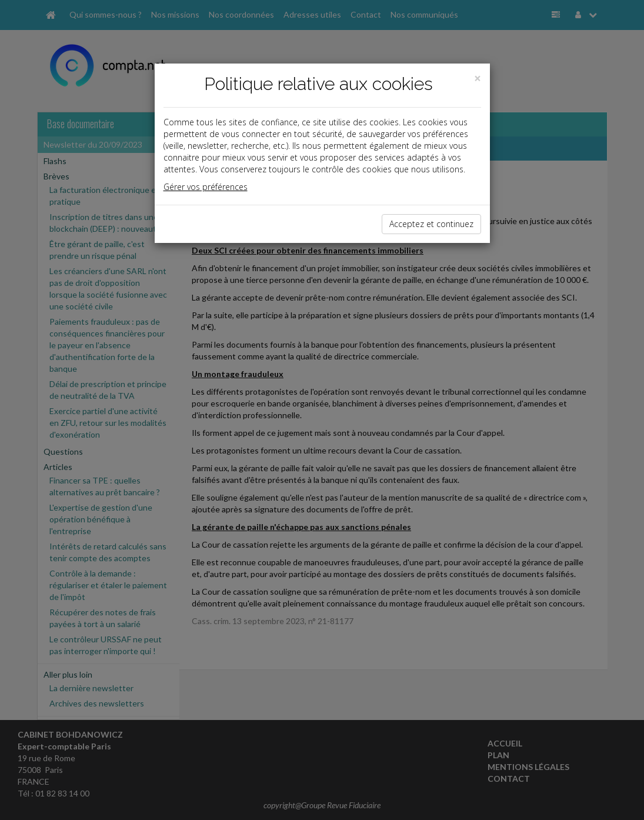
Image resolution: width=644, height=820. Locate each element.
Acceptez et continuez (431, 224)
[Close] (478, 79)
